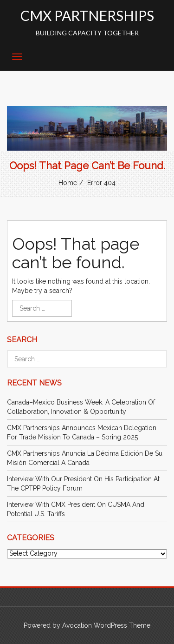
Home (68, 183)
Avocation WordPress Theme (106, 625)
